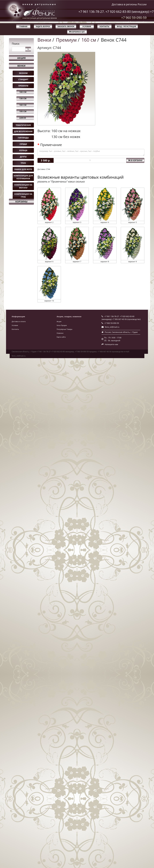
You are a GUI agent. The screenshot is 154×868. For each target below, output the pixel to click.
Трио (23, 163)
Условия (87, 26)
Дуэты (23, 157)
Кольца (23, 150)
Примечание (51, 145)
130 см (23, 98)
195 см (23, 111)
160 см (23, 105)
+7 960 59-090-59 (134, 18)
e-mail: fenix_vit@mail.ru (135, 22)
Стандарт (23, 79)
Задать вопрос (43, 26)
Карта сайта (61, 337)
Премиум (23, 86)
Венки (21, 66)
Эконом (23, 73)
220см (23, 118)
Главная (23, 26)
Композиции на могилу (23, 186)
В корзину (135, 160)
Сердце (23, 144)
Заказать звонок (66, 26)
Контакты (104, 26)
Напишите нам (111, 344)
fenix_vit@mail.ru (112, 327)
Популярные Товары (64, 329)
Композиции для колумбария (23, 177)
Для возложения (23, 131)
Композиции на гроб (23, 195)
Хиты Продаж (62, 325)
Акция (21, 58)
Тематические (23, 125)
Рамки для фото (23, 169)
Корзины (21, 202)
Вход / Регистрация (126, 26)
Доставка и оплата (19, 321)
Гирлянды (23, 138)
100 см (23, 92)
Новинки (60, 333)
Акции (59, 321)
